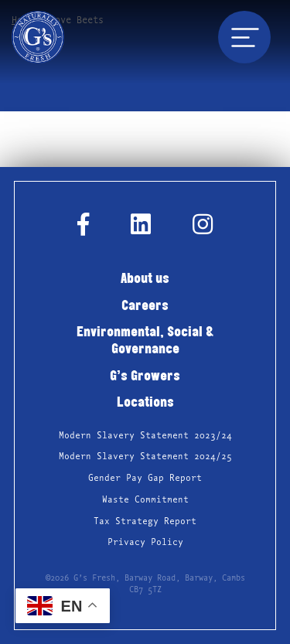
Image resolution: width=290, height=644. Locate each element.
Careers (145, 307)
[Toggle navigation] (244, 37)
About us (145, 279)
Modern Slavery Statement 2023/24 (145, 436)
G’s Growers (145, 377)
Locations (145, 403)
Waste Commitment (145, 500)
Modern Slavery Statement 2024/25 (145, 457)
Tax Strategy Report (145, 521)
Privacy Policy (145, 542)
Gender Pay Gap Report (145, 478)
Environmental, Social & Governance (145, 341)
